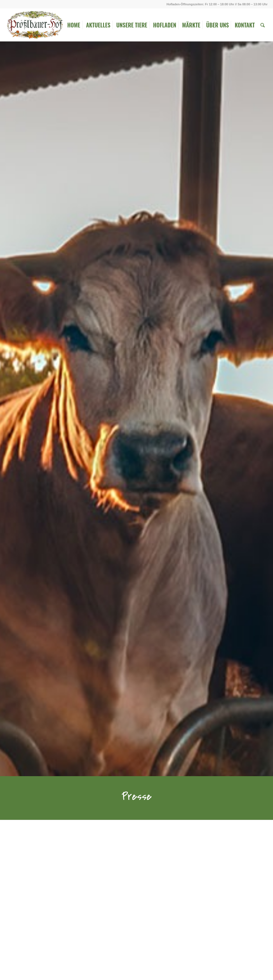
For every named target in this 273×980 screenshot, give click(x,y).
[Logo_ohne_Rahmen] (35, 25)
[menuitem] (74, 25)
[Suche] (263, 25)
